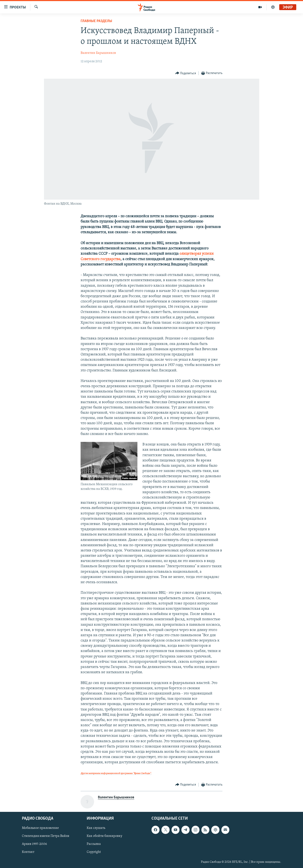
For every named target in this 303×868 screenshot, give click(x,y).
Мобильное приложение (40, 828)
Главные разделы (96, 21)
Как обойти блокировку (104, 836)
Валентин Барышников (98, 53)
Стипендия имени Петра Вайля (46, 836)
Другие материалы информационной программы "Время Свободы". (116, 773)
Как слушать (96, 828)
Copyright (94, 852)
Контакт (28, 852)
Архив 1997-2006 (34, 844)
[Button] (186, 73)
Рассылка (94, 844)
